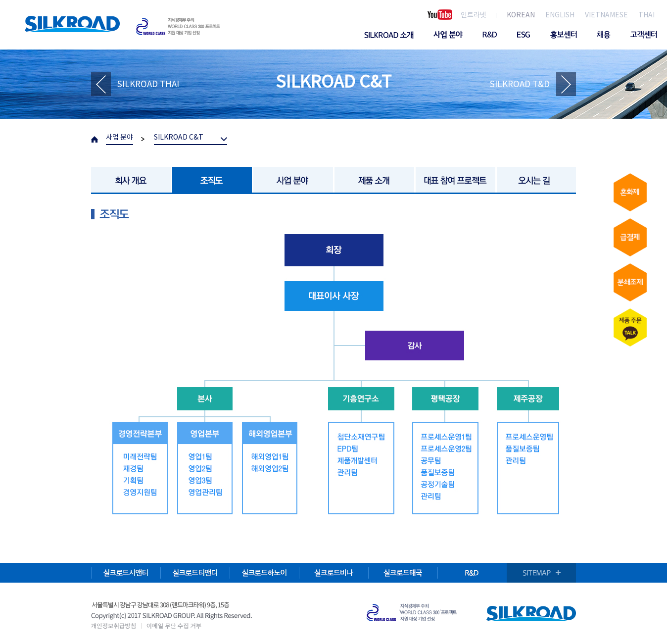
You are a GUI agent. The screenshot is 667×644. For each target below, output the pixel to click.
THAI (646, 15)
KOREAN (521, 15)
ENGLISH (560, 15)
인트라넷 (474, 15)
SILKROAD (72, 24)
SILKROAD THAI (148, 85)
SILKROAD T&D (520, 85)
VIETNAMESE (606, 15)
